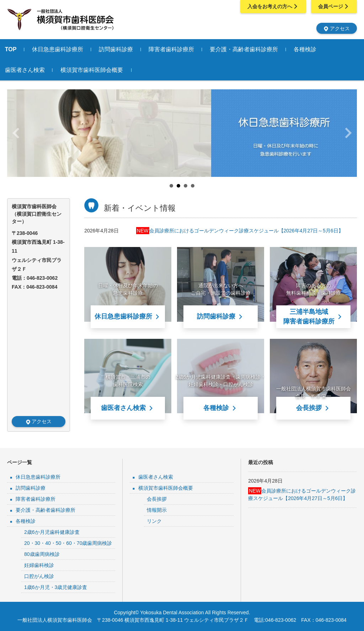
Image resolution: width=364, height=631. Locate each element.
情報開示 (157, 510)
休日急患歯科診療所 (68, 49)
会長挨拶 (157, 499)
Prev (16, 133)
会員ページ (334, 6)
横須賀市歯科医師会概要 (102, 70)
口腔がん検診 (39, 576)
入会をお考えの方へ (273, 6)
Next (348, 133)
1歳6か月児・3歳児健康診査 (56, 587)
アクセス (337, 28)
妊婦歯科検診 (39, 565)
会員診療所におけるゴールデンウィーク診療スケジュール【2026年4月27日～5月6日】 (240, 231)
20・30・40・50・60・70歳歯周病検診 (68, 543)
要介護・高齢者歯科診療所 (254, 49)
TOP (21, 49)
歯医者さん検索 (35, 70)
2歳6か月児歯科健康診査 (52, 532)
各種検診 (315, 49)
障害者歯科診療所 (182, 49)
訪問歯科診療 (126, 49)
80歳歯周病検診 (42, 554)
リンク (154, 521)
